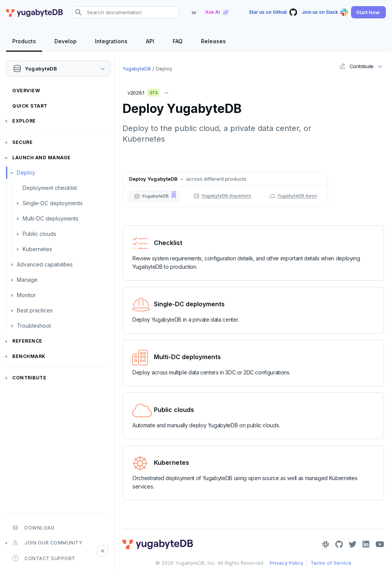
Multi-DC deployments (51, 218)
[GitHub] (339, 544)
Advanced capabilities (45, 264)
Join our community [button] (47, 543)
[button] (368, 12)
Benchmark (29, 356)
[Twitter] (353, 544)
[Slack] (326, 544)
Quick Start (30, 106)
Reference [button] (27, 341)
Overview (26, 91)
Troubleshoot (34, 326)
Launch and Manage (42, 158)
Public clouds (39, 234)
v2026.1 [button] (150, 91)
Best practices (35, 310)
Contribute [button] (357, 66)
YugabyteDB (137, 69)
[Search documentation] (126, 12)
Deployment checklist (50, 188)
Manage (27, 280)
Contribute (29, 378)
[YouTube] (380, 544)
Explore (24, 121)
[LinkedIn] (366, 544)
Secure (22, 142)
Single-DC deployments (53, 203)
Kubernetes (37, 249)
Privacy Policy (287, 563)
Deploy (26, 172)
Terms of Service (331, 563)
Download (33, 528)
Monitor (26, 295)
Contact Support (44, 558)
